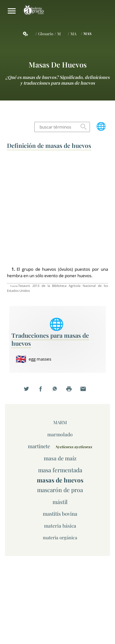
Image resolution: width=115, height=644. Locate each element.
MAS (87, 34)
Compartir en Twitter (29, 392)
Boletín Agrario (34, 11)
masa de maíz (60, 458)
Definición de (49, 145)
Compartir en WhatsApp (57, 392)
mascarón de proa (60, 490)
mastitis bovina (60, 514)
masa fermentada (60, 470)
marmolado (60, 434)
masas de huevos (58, 64)
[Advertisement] (57, 208)
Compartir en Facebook (43, 392)
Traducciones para (50, 339)
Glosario (46, 34)
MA (73, 34)
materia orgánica (60, 537)
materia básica (60, 526)
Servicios (28, 34)
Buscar (84, 127)
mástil (60, 502)
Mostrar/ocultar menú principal (12, 11)
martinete (39, 446)
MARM (60, 422)
